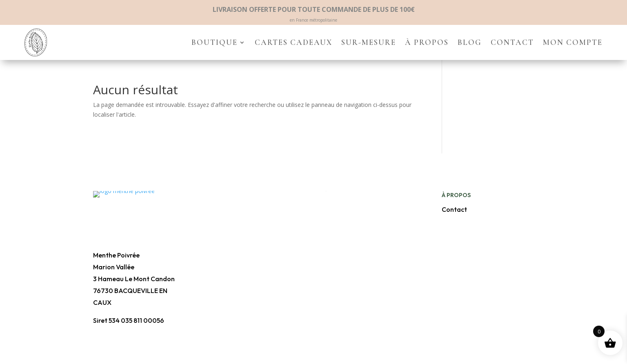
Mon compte (573, 42)
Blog (470, 42)
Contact (512, 42)
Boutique (215, 42)
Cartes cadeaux (293, 42)
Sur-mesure (369, 42)
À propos (427, 42)
